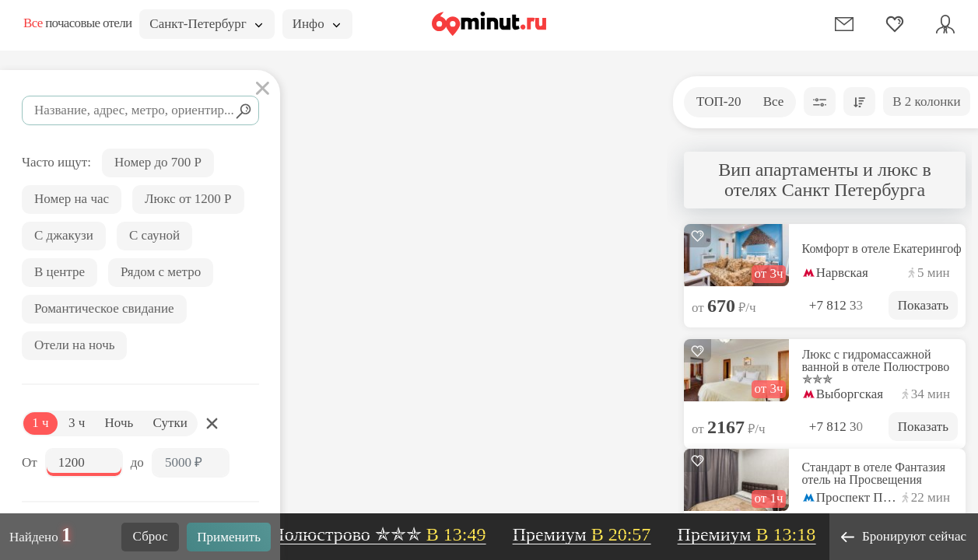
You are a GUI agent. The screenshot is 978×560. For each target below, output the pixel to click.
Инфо (316, 24)
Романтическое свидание (104, 308)
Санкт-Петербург (205, 24)
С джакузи (64, 235)
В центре (60, 272)
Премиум (587, 534)
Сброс (151, 536)
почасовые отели (77, 23)
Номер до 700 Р (158, 162)
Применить (229, 537)
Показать (923, 305)
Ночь (119, 423)
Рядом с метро (161, 272)
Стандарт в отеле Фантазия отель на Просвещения (874, 474)
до (137, 462)
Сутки (170, 423)
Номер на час (72, 199)
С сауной (154, 235)
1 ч (40, 423)
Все (774, 101)
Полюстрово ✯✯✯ (384, 534)
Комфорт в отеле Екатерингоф (882, 249)
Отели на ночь (74, 345)
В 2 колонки (926, 101)
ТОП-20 (719, 101)
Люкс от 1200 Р (188, 199)
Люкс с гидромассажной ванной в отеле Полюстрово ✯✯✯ (876, 367)
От (30, 462)
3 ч (77, 423)
